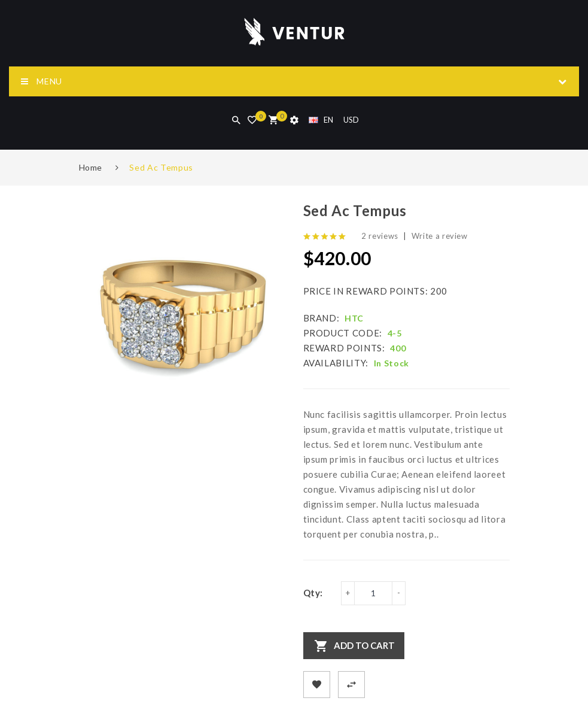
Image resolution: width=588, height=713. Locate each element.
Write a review (440, 236)
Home (91, 167)
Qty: (313, 593)
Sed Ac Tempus (161, 167)
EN (321, 120)
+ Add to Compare (351, 685)
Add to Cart (364, 645)
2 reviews (380, 236)
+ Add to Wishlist (317, 685)
